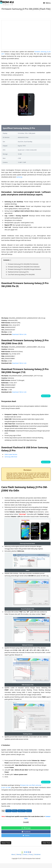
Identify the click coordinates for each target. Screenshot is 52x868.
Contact (25, 859)
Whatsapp (26, 833)
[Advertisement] (26, 35)
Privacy (31, 859)
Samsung (29, 816)
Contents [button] (7, 260)
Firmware (9, 816)
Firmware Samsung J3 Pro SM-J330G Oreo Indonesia (24, 267)
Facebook (26, 836)
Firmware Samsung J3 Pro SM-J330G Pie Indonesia (24, 264)
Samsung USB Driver (11, 457)
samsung (19, 177)
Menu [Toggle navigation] (47, 3)
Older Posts (46, 848)
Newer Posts (6, 848)
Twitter (26, 840)
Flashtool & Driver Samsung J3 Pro (19, 272)
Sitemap (19, 859)
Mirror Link (24, 334)
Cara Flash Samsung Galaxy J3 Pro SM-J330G (22, 274)
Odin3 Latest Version (11, 454)
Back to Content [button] (46, 396)
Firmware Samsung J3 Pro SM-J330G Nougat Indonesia (25, 269)
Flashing (15, 816)
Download (15, 334)
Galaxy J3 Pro (22, 816)
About (13, 859)
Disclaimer (37, 859)
